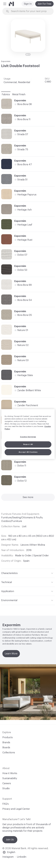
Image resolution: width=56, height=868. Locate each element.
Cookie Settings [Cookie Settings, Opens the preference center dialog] (28, 437)
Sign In (28, 4)
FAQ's (6, 804)
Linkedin (22, 857)
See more (28, 497)
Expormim (6, 61)
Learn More (11, 654)
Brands (6, 742)
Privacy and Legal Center (16, 809)
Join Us (10, 840)
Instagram (8, 857)
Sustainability (10, 778)
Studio (6, 788)
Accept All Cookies (28, 452)
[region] (28, 434)
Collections (9, 753)
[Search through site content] (30, 11)
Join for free (44, 4)
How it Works (10, 773)
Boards (6, 748)
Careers (7, 783)
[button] (5, 4)
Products (8, 737)
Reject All (28, 444)
